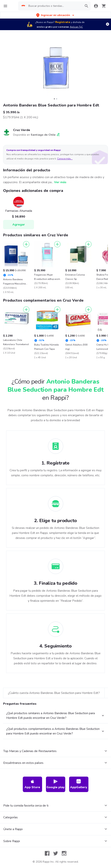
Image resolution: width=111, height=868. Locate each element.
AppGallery (79, 784)
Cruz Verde (22, 130)
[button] (55, 15)
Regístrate (63, 22)
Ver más (60, 182)
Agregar (19, 225)
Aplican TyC (76, 27)
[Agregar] (26, 244)
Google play (56, 784)
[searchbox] (54, 6)
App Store (32, 784)
